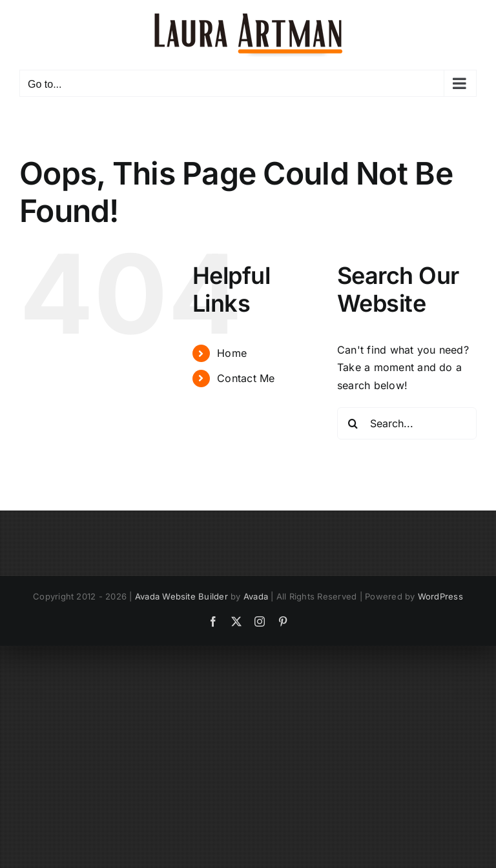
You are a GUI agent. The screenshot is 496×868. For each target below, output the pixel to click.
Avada (256, 596)
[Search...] (407, 423)
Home (232, 353)
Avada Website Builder (181, 596)
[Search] (353, 423)
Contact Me (246, 378)
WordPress (440, 596)
